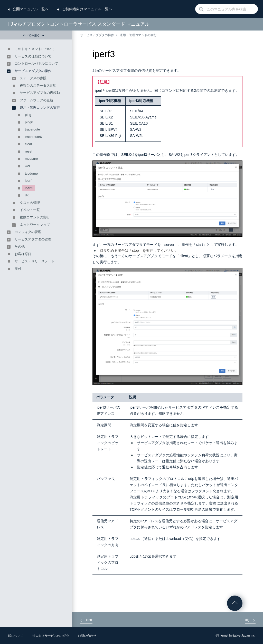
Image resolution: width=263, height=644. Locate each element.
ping (28, 115)
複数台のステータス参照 (38, 85)
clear (29, 144)
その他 (20, 246)
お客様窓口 (23, 254)
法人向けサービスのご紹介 (51, 636)
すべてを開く (34, 35)
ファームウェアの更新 (36, 100)
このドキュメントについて (35, 49)
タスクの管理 (30, 203)
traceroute (32, 129)
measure (31, 159)
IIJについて (16, 636)
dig (27, 195)
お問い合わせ (87, 636)
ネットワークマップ (35, 225)
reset (29, 151)
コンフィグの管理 (28, 232)
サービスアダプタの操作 (97, 35)
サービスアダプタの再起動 (40, 93)
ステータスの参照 (33, 78)
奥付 (18, 269)
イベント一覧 (30, 210)
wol (27, 166)
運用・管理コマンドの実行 (138, 35)
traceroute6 (33, 137)
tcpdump (31, 173)
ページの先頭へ (235, 603)
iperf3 (29, 188)
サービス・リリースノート (35, 261)
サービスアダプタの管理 (33, 239)
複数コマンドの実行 (35, 217)
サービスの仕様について (33, 56)
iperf (28, 181)
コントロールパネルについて (36, 63)
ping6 (29, 122)
